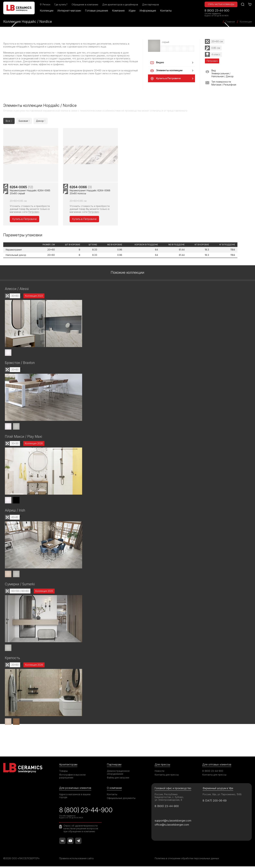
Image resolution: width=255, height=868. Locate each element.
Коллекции (47, 11)
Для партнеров (151, 5)
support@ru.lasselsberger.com (173, 822)
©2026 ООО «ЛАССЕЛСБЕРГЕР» (22, 860)
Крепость (12, 659)
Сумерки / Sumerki (20, 586)
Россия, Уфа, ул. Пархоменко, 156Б (222, 796)
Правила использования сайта (76, 860)
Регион (45, 5)
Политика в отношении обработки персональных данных (187, 860)
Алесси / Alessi (17, 290)
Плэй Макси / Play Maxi (23, 438)
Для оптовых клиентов (217, 766)
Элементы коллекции (166, 71)
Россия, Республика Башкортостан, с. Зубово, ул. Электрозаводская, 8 (169, 799)
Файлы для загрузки (118, 779)
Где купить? (61, 5)
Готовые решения (97, 11)
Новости (159, 772)
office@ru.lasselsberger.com (172, 826)
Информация (148, 11)
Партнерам (114, 766)
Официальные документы (121, 799)
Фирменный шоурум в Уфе (218, 790)
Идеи (132, 11)
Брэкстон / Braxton (20, 364)
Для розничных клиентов (75, 789)
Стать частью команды (221, 4)
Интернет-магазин (69, 11)
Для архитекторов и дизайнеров (120, 5)
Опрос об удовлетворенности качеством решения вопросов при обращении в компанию (81, 830)
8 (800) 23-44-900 (217, 10)
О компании (114, 789)
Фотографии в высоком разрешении (72, 778)
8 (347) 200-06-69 (215, 802)
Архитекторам (68, 766)
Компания (118, 11)
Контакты (166, 11)
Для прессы (162, 766)
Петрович (34, 213)
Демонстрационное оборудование (118, 774)
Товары (63, 772)
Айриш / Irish (15, 512)
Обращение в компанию (85, 5)
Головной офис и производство (173, 790)
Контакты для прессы (167, 776)
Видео (157, 63)
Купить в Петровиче (165, 79)
